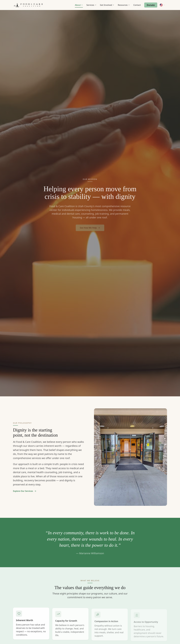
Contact (137, 5)
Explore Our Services (25, 492)
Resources (124, 5)
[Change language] (162, 5)
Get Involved (107, 5)
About (79, 5)
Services (91, 5)
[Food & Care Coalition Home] (28, 5)
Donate (151, 5)
